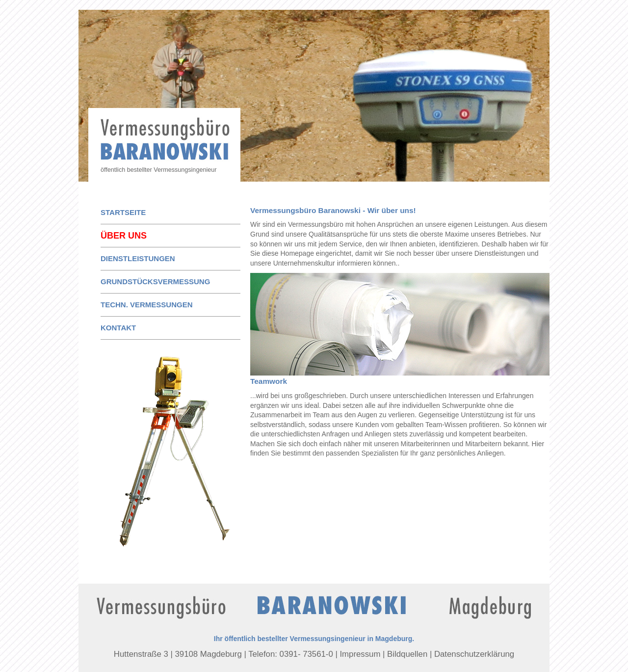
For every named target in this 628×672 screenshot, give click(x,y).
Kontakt (118, 328)
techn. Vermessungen (147, 305)
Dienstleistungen (138, 258)
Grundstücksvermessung (155, 282)
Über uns (124, 236)
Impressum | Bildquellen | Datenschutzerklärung (427, 654)
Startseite (123, 212)
